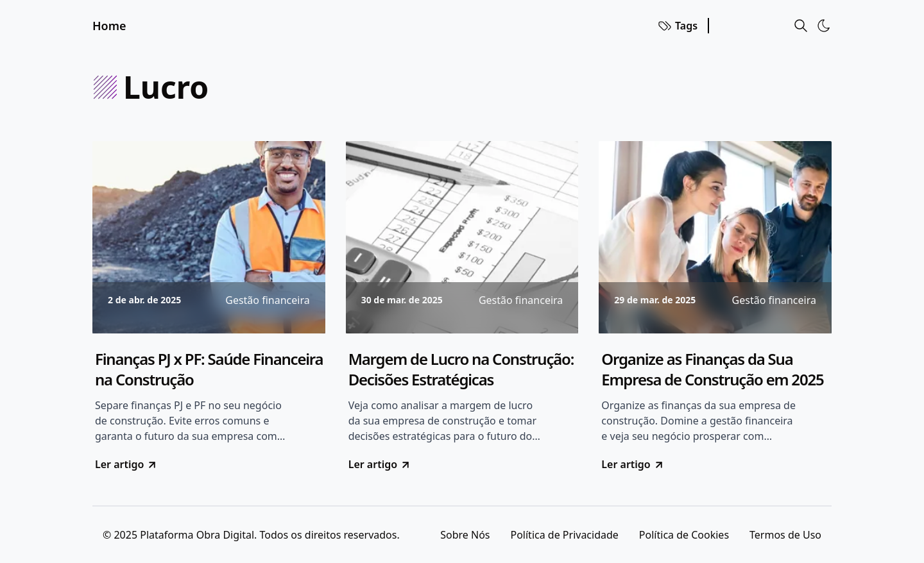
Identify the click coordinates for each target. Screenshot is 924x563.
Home (109, 26)
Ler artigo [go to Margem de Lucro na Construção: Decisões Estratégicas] (380, 464)
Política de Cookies (684, 535)
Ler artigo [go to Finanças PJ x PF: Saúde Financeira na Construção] (126, 464)
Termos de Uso (785, 535)
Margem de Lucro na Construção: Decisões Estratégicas (461, 369)
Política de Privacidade (564, 535)
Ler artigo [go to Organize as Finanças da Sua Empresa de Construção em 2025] (633, 464)
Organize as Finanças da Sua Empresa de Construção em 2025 (712, 369)
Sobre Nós (465, 535)
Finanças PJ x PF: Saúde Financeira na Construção (209, 369)
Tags (677, 26)
